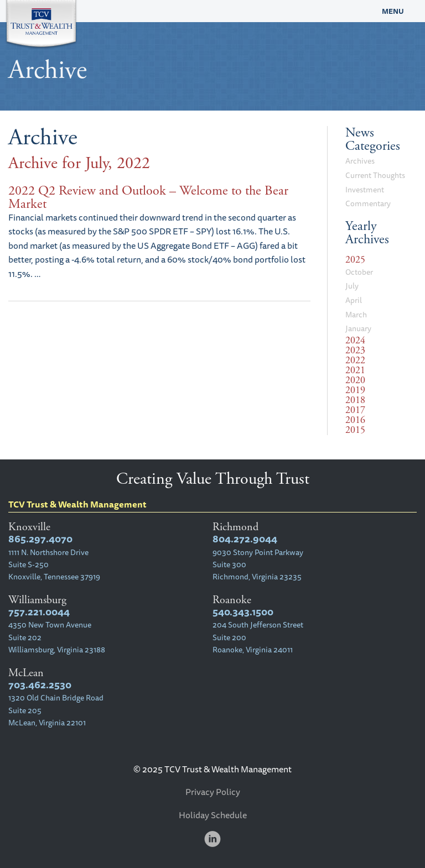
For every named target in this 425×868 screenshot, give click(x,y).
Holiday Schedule (213, 815)
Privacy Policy (213, 792)
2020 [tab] (355, 380)
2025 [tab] (355, 260)
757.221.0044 (39, 612)
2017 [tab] (355, 410)
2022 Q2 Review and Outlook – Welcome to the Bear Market (148, 197)
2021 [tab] (355, 370)
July (352, 286)
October (359, 272)
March (356, 315)
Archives (360, 161)
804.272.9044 (245, 539)
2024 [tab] (355, 341)
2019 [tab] (355, 390)
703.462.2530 (40, 685)
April (354, 300)
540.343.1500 (243, 612)
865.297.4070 (40, 539)
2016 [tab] (355, 420)
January (358, 328)
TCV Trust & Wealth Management (159, 11)
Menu (393, 11)
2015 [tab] (355, 430)
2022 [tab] (355, 360)
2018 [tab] (355, 400)
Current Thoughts (375, 175)
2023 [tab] (355, 351)
